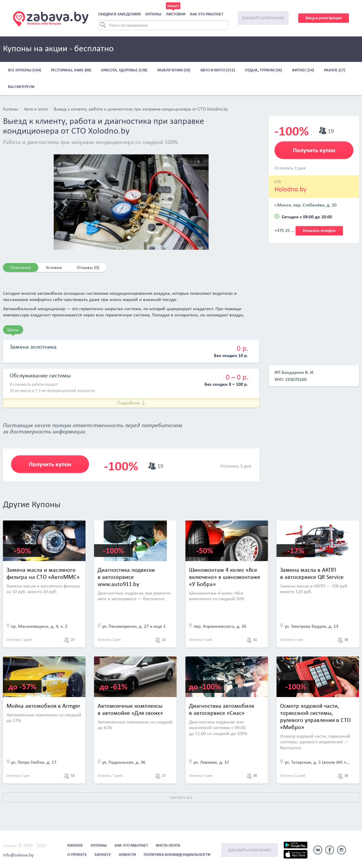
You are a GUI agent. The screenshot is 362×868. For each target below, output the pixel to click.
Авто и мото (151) (217, 70)
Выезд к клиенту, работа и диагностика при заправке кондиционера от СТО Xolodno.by (141, 109)
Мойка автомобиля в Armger (43, 706)
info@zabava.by (18, 855)
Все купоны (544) (24, 70)
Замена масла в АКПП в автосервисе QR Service (312, 573)
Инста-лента (168, 845)
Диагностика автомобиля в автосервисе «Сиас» (222, 709)
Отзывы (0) (88, 267)
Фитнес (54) (303, 70)
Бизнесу (103, 855)
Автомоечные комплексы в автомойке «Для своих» (130, 709)
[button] (65, 202)
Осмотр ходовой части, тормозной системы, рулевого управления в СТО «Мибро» (315, 716)
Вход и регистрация (324, 18)
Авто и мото (36, 109)
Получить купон (50, 464)
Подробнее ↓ (131, 403)
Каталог (75, 845)
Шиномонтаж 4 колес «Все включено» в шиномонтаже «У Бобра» (225, 577)
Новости (127, 855)
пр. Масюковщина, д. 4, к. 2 (39, 626)
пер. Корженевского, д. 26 (220, 626)
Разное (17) (335, 70)
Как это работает (207, 14)
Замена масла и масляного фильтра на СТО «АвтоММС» (43, 573)
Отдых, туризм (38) (263, 70)
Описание (21, 267)
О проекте (77, 855)
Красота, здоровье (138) (124, 70)
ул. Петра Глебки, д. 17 (34, 762)
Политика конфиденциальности (177, 855)
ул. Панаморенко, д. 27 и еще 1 (134, 626)
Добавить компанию (263, 18)
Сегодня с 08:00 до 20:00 (307, 217)
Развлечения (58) (174, 70)
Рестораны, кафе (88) (71, 70)
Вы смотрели (21, 87)
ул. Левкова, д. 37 (211, 762)
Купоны (153, 14)
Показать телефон (319, 231)
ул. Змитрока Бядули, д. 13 (311, 626)
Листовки (176, 14)
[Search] (163, 25)
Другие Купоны (32, 504)
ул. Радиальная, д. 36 (124, 762)
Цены (13, 330)
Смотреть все (181, 797)
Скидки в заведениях (120, 14)
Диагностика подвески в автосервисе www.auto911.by (126, 577)
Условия (54, 267)
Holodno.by (290, 189)
